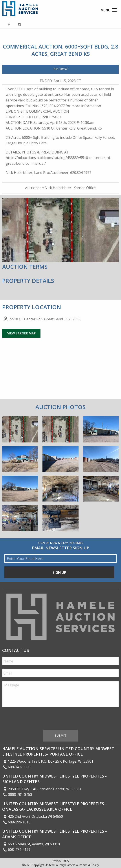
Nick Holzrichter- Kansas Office (70, 188)
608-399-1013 (16, 822)
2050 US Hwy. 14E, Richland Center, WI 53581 (42, 789)
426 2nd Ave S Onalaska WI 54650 (33, 816)
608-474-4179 (16, 850)
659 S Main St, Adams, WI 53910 (31, 844)
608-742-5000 (16, 767)
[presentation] (36, 719)
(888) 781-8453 (17, 794)
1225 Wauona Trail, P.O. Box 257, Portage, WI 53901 (48, 761)
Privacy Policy (60, 861)
